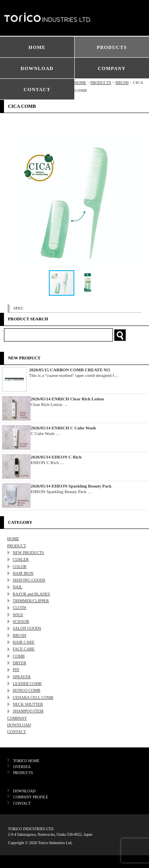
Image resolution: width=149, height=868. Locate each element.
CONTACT (37, 90)
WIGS (18, 615)
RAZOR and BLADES (31, 594)
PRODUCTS (112, 47)
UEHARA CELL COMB (33, 697)
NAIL (17, 587)
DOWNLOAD (37, 68)
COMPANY (112, 68)
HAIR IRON (23, 573)
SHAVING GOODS (29, 580)
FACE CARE (24, 649)
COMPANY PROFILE (31, 797)
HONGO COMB (26, 690)
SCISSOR (21, 621)
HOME (37, 47)
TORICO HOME (26, 761)
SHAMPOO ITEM (28, 711)
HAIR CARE (24, 642)
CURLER (21, 559)
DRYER (19, 663)
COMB (19, 656)
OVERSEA (22, 767)
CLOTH (19, 608)
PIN (16, 670)
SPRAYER (22, 677)
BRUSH (122, 83)
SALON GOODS (27, 628)
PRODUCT (17, 546)
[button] (134, 203)
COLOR (20, 567)
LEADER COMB (27, 684)
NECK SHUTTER (28, 704)
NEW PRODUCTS (28, 553)
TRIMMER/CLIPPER (31, 601)
